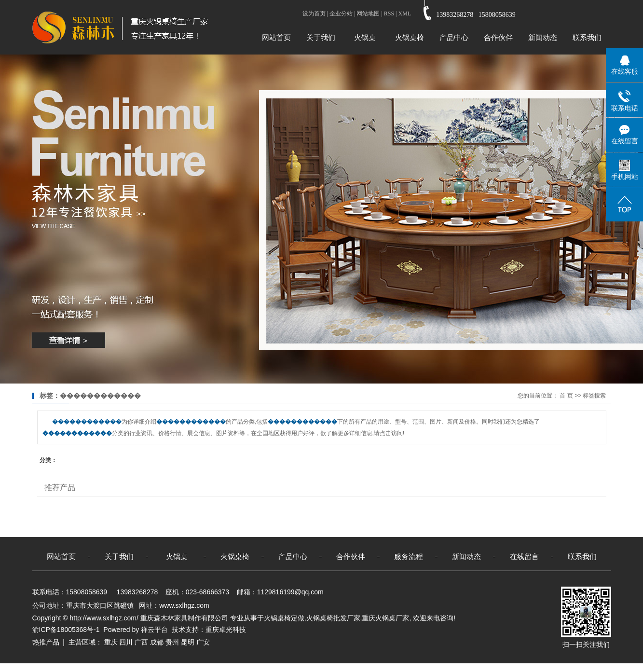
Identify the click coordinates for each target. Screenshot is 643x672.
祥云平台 (154, 630)
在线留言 (524, 556)
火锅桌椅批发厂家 (333, 618)
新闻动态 (543, 37)
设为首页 (314, 14)
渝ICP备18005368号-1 (66, 630)
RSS (389, 14)
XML (404, 14)
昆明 (188, 642)
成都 (157, 642)
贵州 (172, 642)
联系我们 (587, 37)
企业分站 (341, 14)
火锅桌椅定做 (284, 618)
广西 (141, 642)
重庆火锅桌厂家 (385, 618)
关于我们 (321, 37)
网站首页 (276, 37)
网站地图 (368, 14)
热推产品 (46, 642)
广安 (203, 642)
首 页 (566, 396)
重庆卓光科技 (226, 630)
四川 (126, 642)
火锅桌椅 (410, 37)
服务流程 (409, 556)
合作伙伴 (498, 37)
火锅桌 (365, 37)
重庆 (111, 642)
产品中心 (454, 37)
